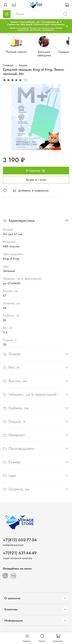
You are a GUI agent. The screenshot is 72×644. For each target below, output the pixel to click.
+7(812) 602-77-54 (20, 540)
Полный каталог (18, 52)
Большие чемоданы (48, 52)
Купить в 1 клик (36, 180)
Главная (8, 66)
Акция (23, 66)
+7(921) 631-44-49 (20, 553)
